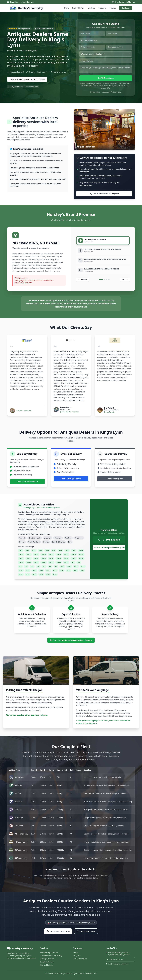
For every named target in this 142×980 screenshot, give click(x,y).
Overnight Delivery (47, 959)
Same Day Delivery (47, 962)
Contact (76, 953)
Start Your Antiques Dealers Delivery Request (71, 640)
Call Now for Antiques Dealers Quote (109, 548)
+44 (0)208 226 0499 (116, 959)
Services (113, 8)
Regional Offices (78, 8)
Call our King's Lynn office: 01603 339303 (27, 79)
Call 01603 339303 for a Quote (104, 194)
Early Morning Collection (49, 953)
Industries (102, 8)
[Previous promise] (83, 280)
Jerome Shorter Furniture (70, 412)
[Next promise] (125, 280)
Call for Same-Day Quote (27, 481)
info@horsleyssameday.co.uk (117, 964)
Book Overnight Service (71, 479)
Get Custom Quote (115, 479)
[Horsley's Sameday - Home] (26, 8)
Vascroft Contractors (24, 410)
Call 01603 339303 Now (58, 931)
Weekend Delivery (46, 965)
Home (67, 8)
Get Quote (126, 8)
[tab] (103, 241)
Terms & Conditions (80, 959)
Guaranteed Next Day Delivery (51, 956)
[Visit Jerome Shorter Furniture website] (71, 340)
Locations (91, 8)
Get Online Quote (86, 931)
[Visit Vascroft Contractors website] (27, 340)
